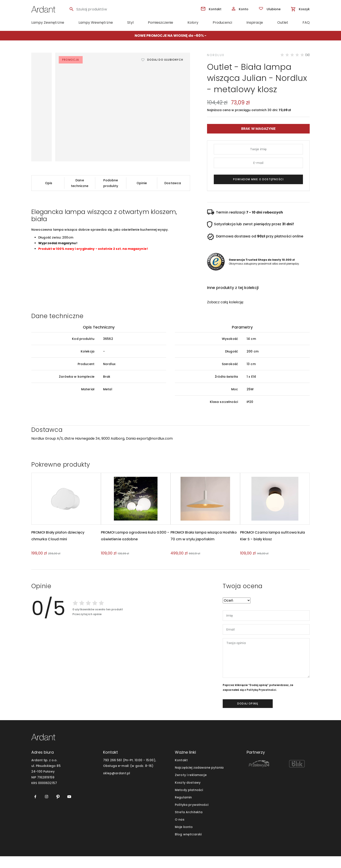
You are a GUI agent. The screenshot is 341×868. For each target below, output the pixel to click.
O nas (180, 831)
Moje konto (184, 839)
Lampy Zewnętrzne (48, 23)
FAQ (306, 23)
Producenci (222, 23)
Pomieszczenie (160, 23)
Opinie (142, 183)
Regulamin (183, 809)
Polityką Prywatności (261, 702)
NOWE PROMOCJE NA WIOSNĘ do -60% (169, 36)
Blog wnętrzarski (188, 846)
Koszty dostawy (188, 794)
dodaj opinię (248, 715)
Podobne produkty (111, 183)
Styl (130, 23)
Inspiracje (255, 23)
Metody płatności (189, 802)
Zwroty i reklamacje (191, 787)
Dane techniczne (80, 183)
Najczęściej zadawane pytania (199, 780)
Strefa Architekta (189, 824)
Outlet (283, 23)
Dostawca (173, 183)
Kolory (193, 23)
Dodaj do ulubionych (165, 60)
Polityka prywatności (192, 816)
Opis (49, 183)
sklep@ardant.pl (117, 785)
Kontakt (181, 772)
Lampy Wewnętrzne (96, 23)
